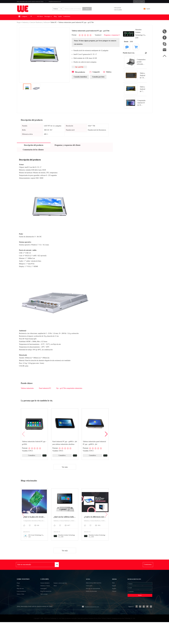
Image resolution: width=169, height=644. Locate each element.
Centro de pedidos (123, 15)
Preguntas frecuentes (98, 594)
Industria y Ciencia (28, 30)
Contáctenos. (90, 24)
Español (146, 13)
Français (112, 606)
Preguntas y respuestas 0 (112, 42)
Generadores (40, 602)
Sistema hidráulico (42, 594)
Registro (130, 2)
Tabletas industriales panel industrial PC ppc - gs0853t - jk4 (94, 450)
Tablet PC (54, 30)
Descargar (62, 24)
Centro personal (122, 12)
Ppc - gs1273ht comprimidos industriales (69, 395)
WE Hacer (51, 24)
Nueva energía (41, 610)
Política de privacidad (95, 606)
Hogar (19, 30)
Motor (57, 598)
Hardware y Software (42, 30)
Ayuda (80, 24)
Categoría (42, 588)
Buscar (99, 13)
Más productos (78, 80)
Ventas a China (22, 610)
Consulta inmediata (80, 85)
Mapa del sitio (22, 602)
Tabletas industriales (27, 395)
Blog (73, 24)
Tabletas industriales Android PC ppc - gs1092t (34, 450)
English (112, 598)
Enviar (134, 612)
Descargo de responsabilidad (97, 602)
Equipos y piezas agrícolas (65, 594)
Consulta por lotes (98, 85)
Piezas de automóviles (44, 606)
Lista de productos (23, 606)
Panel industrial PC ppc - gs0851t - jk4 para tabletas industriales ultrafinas (65, 450)
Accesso (122, 2)
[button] (106, 441)
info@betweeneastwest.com (72, 2)
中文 (111, 594)
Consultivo (32, 463)
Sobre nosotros (26, 588)
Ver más (65, 474)
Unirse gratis (91, 598)
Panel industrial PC (45, 395)
